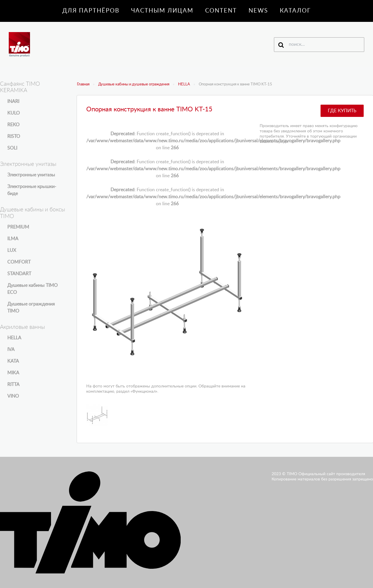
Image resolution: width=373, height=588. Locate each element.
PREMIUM (18, 227)
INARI (13, 101)
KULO (14, 113)
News (258, 11)
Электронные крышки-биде (32, 190)
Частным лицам (162, 11)
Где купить (342, 111)
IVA (11, 350)
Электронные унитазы (31, 175)
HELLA (184, 84)
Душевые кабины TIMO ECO (32, 289)
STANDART (19, 274)
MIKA (13, 373)
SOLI (12, 148)
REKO (13, 125)
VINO (13, 396)
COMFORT (19, 262)
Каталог (295, 11)
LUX (12, 250)
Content (221, 11)
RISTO (14, 136)
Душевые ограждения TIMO (31, 308)
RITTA (13, 385)
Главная (83, 84)
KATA (13, 361)
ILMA (13, 239)
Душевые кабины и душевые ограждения (134, 84)
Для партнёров (91, 11)
